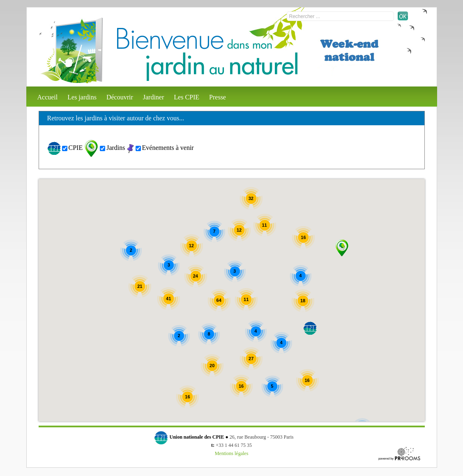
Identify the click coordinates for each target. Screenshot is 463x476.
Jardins (116, 148)
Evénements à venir (168, 148)
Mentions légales (232, 453)
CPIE (76, 148)
